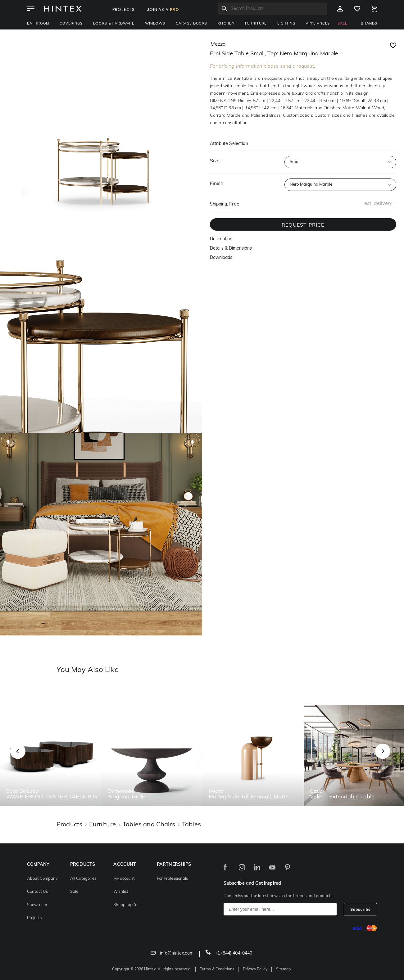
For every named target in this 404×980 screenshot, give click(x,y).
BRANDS (369, 24)
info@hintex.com (172, 953)
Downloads (221, 258)
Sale (74, 892)
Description (221, 239)
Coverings (71, 24)
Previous (26, 758)
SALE (342, 24)
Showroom (37, 905)
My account (124, 879)
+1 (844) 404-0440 (229, 953)
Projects (34, 918)
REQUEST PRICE (303, 225)
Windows (155, 24)
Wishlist (121, 892)
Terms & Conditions (217, 969)
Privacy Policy (255, 969)
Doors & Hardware (114, 24)
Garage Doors (191, 24)
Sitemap (284, 969)
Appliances (318, 24)
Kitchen (226, 24)
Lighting (286, 24)
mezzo (218, 44)
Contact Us (37, 892)
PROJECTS (124, 9)
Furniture (256, 24)
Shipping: (219, 204)
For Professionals (172, 879)
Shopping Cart (127, 905)
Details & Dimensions (231, 248)
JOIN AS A (163, 9)
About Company (42, 879)
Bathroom (38, 24)
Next (395, 758)
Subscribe (361, 910)
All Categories (83, 879)
